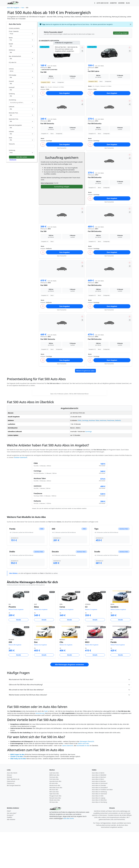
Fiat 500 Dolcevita (47, 124)
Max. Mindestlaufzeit (15, 56)
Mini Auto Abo (54, 828)
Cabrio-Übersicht (68, 781)
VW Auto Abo (54, 838)
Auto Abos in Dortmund (100, 819)
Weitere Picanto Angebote (16, 645)
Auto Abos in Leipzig (99, 834)
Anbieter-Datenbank (21, 493)
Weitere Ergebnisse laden (85, 371)
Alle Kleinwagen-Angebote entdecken (69, 700)
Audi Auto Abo (54, 809)
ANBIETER (113, 3)
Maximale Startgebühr (15, 125)
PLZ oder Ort (13, 62)
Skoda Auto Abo (55, 836)
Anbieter (11, 131)
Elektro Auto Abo (83, 779)
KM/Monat (12, 50)
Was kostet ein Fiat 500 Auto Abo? (21, 715)
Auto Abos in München (99, 836)
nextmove (103, 456)
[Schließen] (131, 24)
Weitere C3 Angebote (91, 645)
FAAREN (10, 853)
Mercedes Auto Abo (56, 823)
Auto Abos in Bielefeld (99, 811)
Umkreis (11, 69)
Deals (10, 138)
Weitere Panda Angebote (118, 681)
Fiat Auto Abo (54, 813)
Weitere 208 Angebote (15, 681)
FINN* (9, 847)
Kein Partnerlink (62, 148)
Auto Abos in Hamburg (99, 828)
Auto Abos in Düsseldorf (100, 823)
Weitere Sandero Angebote (118, 645)
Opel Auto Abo (54, 830)
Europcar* (10, 851)
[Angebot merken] (82, 47)
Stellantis (118, 456)
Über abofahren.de (13, 815)
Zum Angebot (65, 93)
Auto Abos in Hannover (99, 830)
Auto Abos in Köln (98, 832)
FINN (79, 456)
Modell (11, 44)
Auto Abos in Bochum (99, 813)
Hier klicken (13, 609)
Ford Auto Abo (54, 815)
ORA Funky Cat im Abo (18, 794)
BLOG (128, 3)
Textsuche (12, 144)
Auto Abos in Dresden (99, 821)
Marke (11, 38)
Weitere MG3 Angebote (92, 681)
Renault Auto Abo (55, 834)
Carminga (85, 456)
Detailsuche (13, 160)
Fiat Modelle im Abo (83, 781)
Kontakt (10, 813)
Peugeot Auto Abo (55, 832)
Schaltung (12, 94)
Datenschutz (11, 817)
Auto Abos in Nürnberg (99, 838)
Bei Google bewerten (14, 821)
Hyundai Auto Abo (55, 817)
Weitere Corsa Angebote (67, 645)
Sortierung (12, 150)
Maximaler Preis (14, 119)
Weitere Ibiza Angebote (41, 645)
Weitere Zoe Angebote (40, 681)
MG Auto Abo (54, 825)
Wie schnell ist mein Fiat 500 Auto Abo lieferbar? (26, 726)
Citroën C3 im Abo (17, 792)
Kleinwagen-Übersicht (87, 777)
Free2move (111, 456)
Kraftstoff (12, 87)
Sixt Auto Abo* (12, 849)
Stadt (46, 747)
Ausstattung (12, 100)
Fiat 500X (44, 285)
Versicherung (40, 749)
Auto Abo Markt (12, 809)
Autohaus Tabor (94, 456)
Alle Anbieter (11, 855)
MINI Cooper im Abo (17, 790)
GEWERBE (121, 3)
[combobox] (22, 65)
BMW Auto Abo (54, 811)
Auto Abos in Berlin (98, 809)
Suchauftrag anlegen (62, 187)
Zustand (11, 81)
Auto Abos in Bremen (99, 817)
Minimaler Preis (13, 113)
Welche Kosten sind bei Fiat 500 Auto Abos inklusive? (28, 731)
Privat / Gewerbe (14, 31)
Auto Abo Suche (68, 854)
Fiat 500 (43, 72)
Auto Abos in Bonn (98, 815)
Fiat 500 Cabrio (94, 71)
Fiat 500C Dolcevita (48, 339)
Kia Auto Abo (54, 819)
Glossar (9, 811)
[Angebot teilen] (82, 51)
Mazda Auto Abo (55, 821)
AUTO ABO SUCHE (103, 3)
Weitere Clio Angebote (66, 681)
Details (19, 656)
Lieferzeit (12, 107)
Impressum (11, 819)
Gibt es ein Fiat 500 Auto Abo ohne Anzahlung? (26, 720)
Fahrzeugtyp (13, 75)
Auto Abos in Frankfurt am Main (102, 825)
